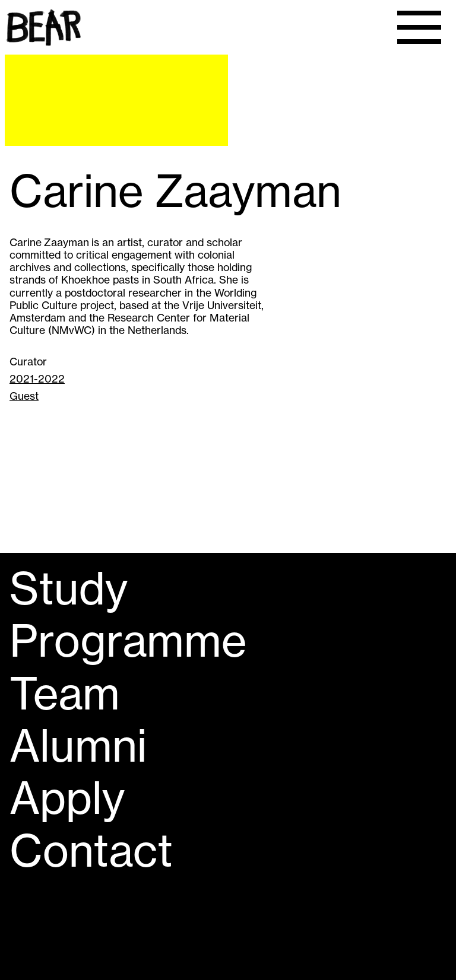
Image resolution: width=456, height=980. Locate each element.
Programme (128, 641)
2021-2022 (37, 379)
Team (65, 693)
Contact (91, 851)
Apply (67, 798)
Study (69, 588)
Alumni (78, 746)
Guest (24, 396)
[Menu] (419, 27)
